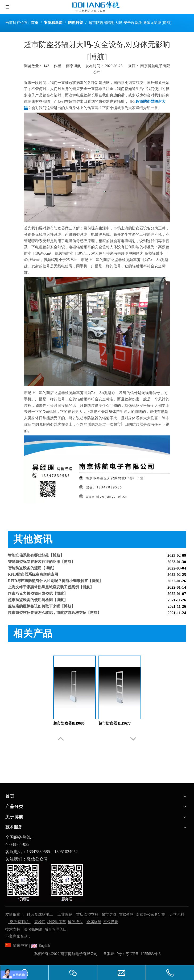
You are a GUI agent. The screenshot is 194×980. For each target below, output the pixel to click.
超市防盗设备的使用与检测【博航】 (38, 601)
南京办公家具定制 (151, 915)
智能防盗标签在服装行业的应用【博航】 (42, 563)
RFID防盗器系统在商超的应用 (33, 575)
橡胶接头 (75, 922)
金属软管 (94, 922)
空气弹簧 (111, 922)
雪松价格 (126, 915)
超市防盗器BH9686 (69, 723)
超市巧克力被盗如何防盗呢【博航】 (38, 595)
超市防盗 (109, 915)
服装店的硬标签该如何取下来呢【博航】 (42, 607)
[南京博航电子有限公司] (45, 882)
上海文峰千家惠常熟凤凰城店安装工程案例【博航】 (51, 588)
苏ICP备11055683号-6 (143, 954)
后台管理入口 (56, 929)
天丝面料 (177, 915)
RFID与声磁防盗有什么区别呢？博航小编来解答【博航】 (55, 582)
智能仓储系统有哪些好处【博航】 (36, 556)
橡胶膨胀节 (57, 922)
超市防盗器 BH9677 (115, 723)
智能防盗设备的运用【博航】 (32, 569)
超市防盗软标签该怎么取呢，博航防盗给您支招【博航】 (55, 614)
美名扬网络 (33, 929)
